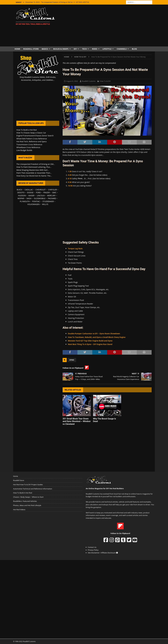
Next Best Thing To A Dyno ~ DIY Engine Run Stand (90, 344)
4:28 (70, 175)
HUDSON (22, 196)
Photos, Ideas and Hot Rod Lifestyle (27, 505)
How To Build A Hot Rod (23, 493)
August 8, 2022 (72, 81)
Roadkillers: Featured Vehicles (25, 501)
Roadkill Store (31, 49)
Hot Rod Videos (19, 510)
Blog (134, 49)
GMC (54, 192)
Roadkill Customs (89, 81)
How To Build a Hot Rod (27, 130)
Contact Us (92, 547)
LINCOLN (41, 196)
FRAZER (47, 192)
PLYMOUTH (25, 201)
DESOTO (21, 192)
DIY (75, 49)
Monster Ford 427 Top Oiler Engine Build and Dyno (90, 341)
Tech (84, 49)
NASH (29, 198)
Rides (95, 49)
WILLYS (45, 204)
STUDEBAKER (48, 201)
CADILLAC (29, 190)
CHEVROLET (41, 190)
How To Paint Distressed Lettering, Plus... (34, 167)
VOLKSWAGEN (34, 204)
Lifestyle (107, 49)
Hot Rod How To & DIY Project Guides (28, 485)
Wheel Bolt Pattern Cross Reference (32, 139)
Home (17, 49)
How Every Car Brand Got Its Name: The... (34, 176)
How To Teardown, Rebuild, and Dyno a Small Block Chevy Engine (97, 337)
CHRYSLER (52, 190)
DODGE (30, 192)
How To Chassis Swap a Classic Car (31, 133)
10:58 (70, 186)
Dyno (72, 360)
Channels (122, 49)
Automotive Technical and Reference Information (33, 489)
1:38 (70, 171)
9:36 (70, 182)
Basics (45, 49)
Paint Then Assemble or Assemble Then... (34, 173)
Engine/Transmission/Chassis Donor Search (35, 136)
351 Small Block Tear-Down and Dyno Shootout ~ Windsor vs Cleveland (77, 421)
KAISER (31, 196)
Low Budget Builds (24, 150)
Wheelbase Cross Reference (28, 147)
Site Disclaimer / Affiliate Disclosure (103, 553)
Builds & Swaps (61, 49)
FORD (38, 192)
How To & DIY (105, 81)
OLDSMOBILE (40, 198)
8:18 (70, 178)
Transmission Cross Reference (29, 144)
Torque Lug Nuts (75, 248)
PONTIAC (36, 201)
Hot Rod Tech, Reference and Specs (31, 141)
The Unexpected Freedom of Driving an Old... (36, 164)
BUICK (19, 190)
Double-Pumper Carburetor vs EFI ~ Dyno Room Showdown (94, 334)
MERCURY (51, 196)
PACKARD (52, 198)
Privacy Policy (93, 550)
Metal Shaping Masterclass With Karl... (33, 170)
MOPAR (21, 198)
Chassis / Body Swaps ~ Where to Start (28, 497)
